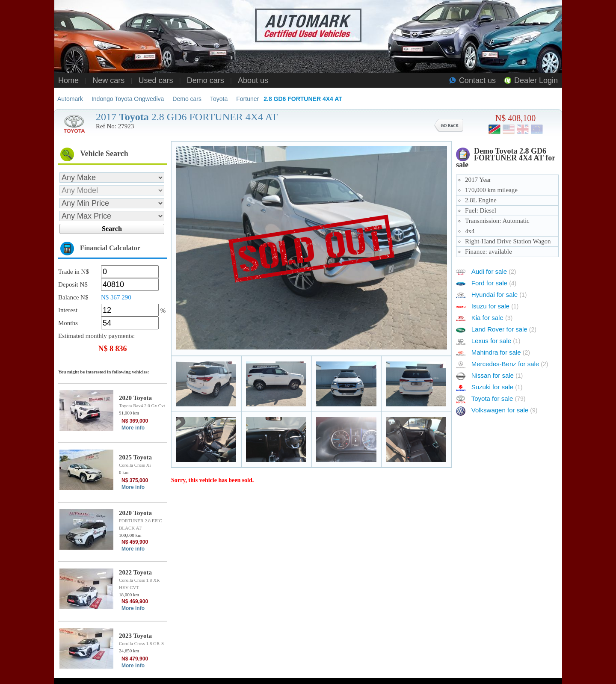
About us (253, 80)
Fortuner (247, 99)
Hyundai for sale (499, 295)
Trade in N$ (74, 272)
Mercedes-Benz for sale (510, 364)
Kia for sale (492, 318)
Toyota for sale (499, 398)
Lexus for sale (496, 341)
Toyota (219, 99)
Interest (68, 310)
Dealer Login (536, 80)
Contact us (477, 80)
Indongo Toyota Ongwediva (128, 99)
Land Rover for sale (504, 329)
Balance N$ (73, 297)
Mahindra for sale (501, 352)
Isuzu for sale (495, 306)
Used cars (156, 80)
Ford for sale (494, 283)
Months (68, 323)
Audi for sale (494, 271)
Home (68, 80)
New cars (108, 80)
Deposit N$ (73, 284)
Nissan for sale (497, 375)
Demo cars (206, 80)
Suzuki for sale (497, 387)
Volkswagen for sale (505, 410)
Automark (70, 99)
